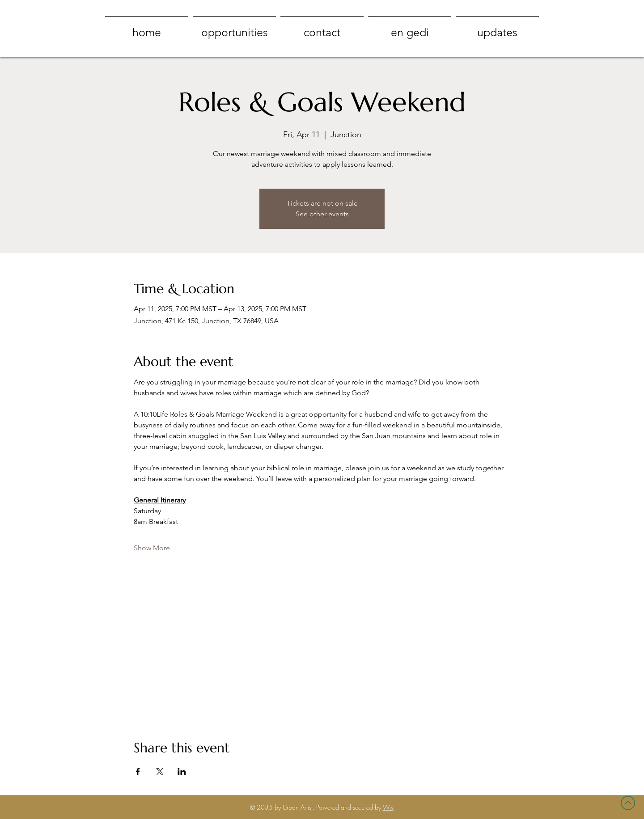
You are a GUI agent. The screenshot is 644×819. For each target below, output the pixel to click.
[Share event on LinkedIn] (182, 772)
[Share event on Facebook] (138, 772)
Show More (152, 548)
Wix (388, 807)
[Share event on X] (160, 772)
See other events (322, 214)
